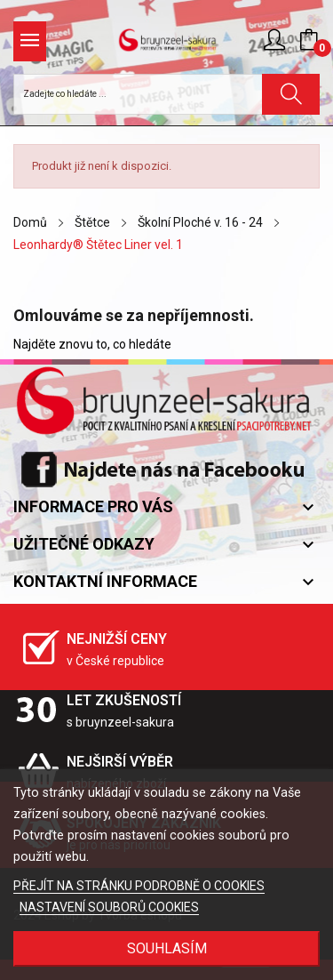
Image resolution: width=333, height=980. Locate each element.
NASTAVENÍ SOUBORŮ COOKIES (109, 907)
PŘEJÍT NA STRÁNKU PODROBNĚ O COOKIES (139, 886)
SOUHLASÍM (167, 948)
